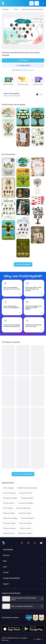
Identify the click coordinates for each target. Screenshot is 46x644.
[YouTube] (41, 543)
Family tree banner (10, 528)
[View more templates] (23, 264)
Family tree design (9, 493)
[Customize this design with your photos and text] (23, 31)
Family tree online (26, 493)
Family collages (8, 488)
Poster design (8, 508)
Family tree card (9, 533)
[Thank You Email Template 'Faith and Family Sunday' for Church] (23, 454)
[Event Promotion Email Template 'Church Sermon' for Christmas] (38, 391)
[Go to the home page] (2, 3)
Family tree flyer (25, 528)
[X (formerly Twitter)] (35, 543)
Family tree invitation (25, 533)
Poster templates (9, 513)
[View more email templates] (23, 474)
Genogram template (10, 498)
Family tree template (10, 518)
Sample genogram (27, 498)
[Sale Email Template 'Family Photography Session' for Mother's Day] (8, 454)
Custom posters (9, 503)
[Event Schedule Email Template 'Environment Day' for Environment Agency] (23, 391)
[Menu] (43, 3)
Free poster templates (26, 503)
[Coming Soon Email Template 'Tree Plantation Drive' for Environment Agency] (8, 391)
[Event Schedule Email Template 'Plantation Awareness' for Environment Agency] (38, 360)
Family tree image (9, 523)
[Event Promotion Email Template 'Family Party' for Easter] (38, 454)
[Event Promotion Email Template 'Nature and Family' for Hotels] (8, 422)
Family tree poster (25, 513)
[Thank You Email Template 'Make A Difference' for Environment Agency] (23, 360)
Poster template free (23, 508)
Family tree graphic (28, 518)
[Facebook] (22, 543)
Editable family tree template (27, 488)
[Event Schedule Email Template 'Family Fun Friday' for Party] (38, 422)
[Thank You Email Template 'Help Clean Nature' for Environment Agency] (8, 360)
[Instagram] (28, 543)
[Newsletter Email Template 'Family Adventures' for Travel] (23, 422)
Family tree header (25, 523)
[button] (40, 16)
